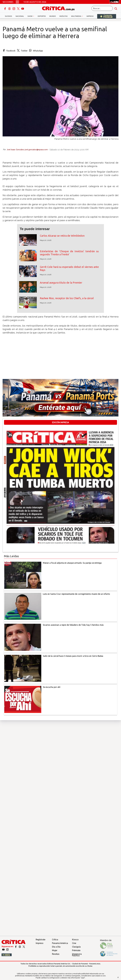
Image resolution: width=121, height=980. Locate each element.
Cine (74, 943)
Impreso (90, 16)
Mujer (55, 950)
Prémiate (76, 950)
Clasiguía (76, 947)
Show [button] (30, 16)
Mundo (53, 16)
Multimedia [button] (76, 16)
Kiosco (75, 940)
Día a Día (56, 947)
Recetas (56, 954)
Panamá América (60, 943)
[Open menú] (17, 2)
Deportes (42, 16)
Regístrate (41, 940)
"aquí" (83, 978)
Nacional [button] (20, 16)
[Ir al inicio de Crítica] (60, 8)
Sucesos (8, 16)
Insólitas (63, 16)
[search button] (116, 8)
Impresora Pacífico (77, 955)
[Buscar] (102, 8)
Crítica (55, 940)
